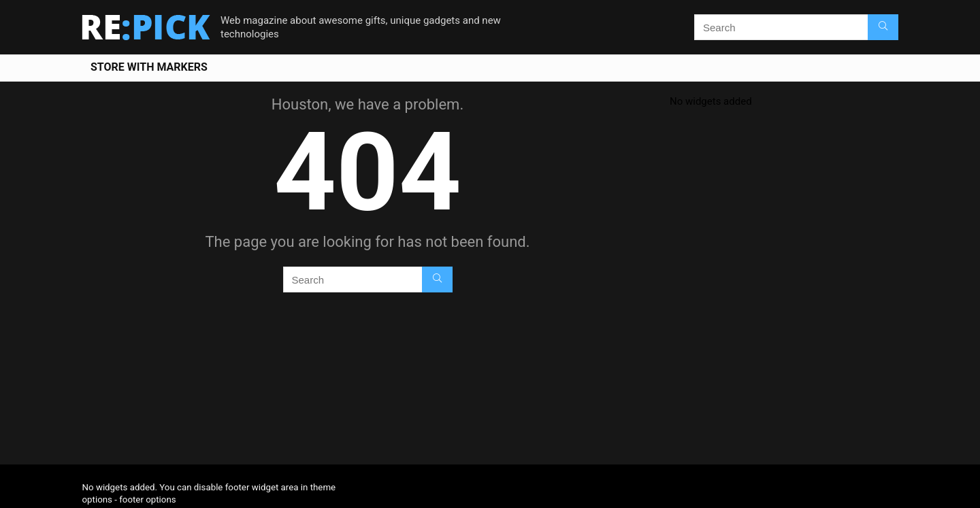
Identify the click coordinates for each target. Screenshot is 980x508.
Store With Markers (149, 67)
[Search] (883, 27)
